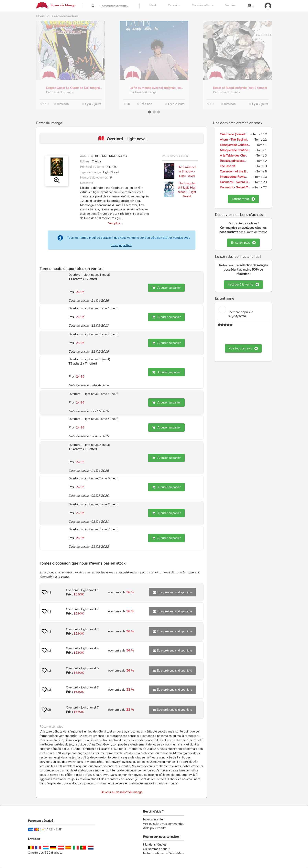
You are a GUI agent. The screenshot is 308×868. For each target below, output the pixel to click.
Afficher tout (243, 199)
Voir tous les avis (243, 348)
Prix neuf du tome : (93, 167)
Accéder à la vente (243, 285)
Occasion (174, 5)
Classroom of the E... (234, 171)
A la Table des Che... (234, 156)
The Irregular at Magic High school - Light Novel (187, 190)
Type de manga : (91, 172)
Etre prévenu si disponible (172, 592)
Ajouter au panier (166, 288)
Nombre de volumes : (95, 178)
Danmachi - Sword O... (235, 182)
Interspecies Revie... (233, 177)
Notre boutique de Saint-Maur (164, 853)
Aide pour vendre (155, 828)
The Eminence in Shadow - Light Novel (187, 171)
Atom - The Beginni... (234, 140)
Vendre (230, 5)
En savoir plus (243, 243)
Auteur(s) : (87, 156)
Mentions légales (155, 845)
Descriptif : (87, 183)
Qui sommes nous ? (156, 849)
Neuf (153, 5)
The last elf (227, 166)
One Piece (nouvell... (234, 134)
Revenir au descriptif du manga (122, 792)
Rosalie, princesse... (233, 161)
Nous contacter (153, 819)
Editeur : (86, 161)
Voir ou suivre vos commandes (164, 824)
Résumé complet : (52, 727)
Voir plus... (115, 223)
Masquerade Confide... (235, 145)
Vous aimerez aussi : (176, 156)
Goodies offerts (203, 5)
